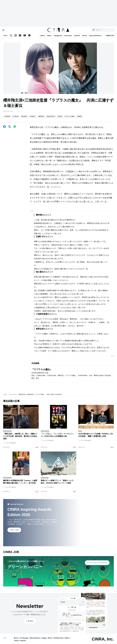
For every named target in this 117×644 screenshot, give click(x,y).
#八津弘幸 (16, 119)
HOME (5, 397)
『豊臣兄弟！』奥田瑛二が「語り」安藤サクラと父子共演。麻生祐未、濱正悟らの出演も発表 (20, 438)
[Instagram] (16, 38)
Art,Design (24, 640)
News (49, 38)
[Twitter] (11, 38)
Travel (16, 643)
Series (85, 38)
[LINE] (29, 38)
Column (77, 38)
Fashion (23, 643)
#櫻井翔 (79, 119)
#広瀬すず (33, 119)
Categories (58, 38)
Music (16, 640)
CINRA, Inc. (103, 641)
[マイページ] (8, 31)
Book (50, 640)
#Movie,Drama (51, 119)
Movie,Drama (13, 397)
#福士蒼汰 (24, 119)
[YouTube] (25, 38)
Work (67, 640)
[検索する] (89, 31)
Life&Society (58, 640)
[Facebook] (20, 38)
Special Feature (95, 38)
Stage (44, 640)
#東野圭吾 (41, 119)
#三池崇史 (7, 119)
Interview (68, 38)
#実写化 (60, 119)
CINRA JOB (110, 38)
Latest (42, 38)
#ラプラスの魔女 (70, 119)
